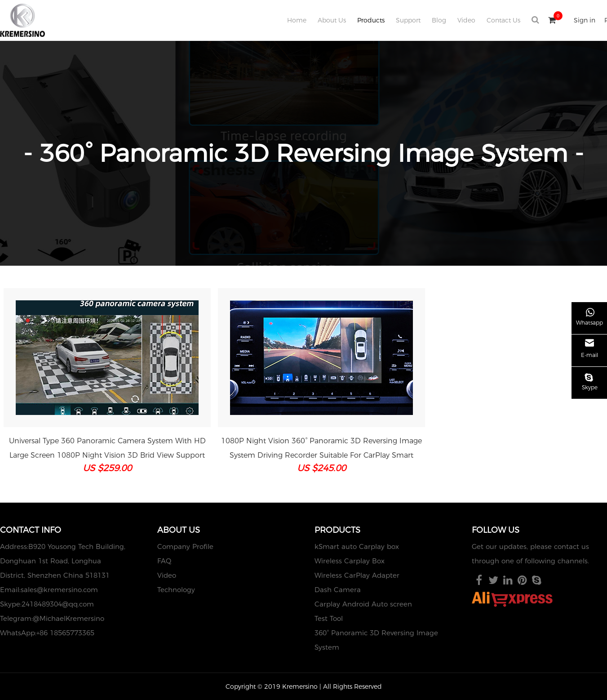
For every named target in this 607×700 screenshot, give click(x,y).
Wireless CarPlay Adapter (357, 575)
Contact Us (503, 20)
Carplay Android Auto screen (363, 604)
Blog (439, 20)
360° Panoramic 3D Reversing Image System (376, 640)
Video (466, 20)
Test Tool (329, 618)
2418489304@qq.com (58, 604)
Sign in (585, 20)
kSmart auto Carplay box (357, 546)
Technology (176, 590)
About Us (332, 20)
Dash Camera (338, 590)
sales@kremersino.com (59, 590)
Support (408, 20)
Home (297, 20)
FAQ (164, 561)
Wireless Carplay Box (350, 561)
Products (371, 20)
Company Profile (185, 546)
